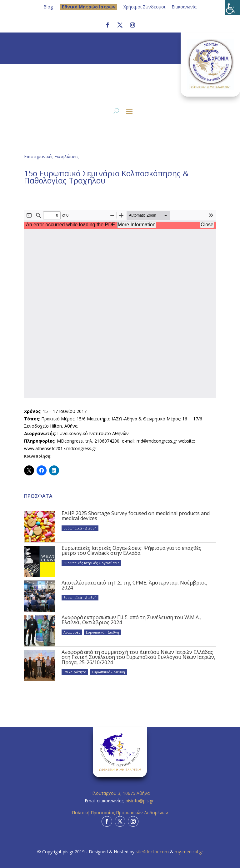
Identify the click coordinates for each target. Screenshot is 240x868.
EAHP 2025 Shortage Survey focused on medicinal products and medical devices (136, 516)
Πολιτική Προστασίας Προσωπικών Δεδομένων (120, 813)
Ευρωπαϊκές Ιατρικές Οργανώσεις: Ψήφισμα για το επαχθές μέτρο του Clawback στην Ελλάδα (131, 550)
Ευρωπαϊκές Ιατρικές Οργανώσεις (91, 563)
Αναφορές (72, 632)
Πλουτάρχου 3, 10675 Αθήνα (120, 793)
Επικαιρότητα (75, 672)
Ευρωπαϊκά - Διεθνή (80, 528)
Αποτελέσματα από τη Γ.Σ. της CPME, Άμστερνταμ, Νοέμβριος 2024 (134, 585)
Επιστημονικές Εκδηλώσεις (51, 156)
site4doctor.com (152, 852)
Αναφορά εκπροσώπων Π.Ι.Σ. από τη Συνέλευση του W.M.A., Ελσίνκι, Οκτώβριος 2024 (131, 620)
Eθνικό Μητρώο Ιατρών (89, 7)
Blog (48, 7)
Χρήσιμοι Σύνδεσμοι (144, 7)
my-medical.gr (189, 852)
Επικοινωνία (184, 7)
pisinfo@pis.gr (140, 801)
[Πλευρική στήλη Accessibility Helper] (232, 8)
